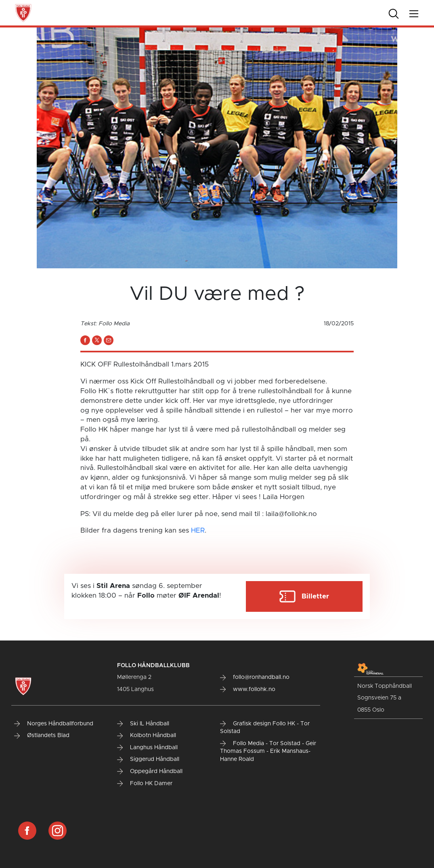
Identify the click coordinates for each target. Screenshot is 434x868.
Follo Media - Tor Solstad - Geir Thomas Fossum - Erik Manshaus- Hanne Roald (268, 751)
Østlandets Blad (42, 735)
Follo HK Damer (145, 784)
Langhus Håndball (147, 748)
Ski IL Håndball (143, 724)
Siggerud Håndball (148, 759)
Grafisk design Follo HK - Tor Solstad (265, 728)
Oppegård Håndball (150, 771)
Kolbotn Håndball (147, 735)
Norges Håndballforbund (54, 724)
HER (198, 530)
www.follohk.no (248, 689)
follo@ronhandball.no (255, 677)
